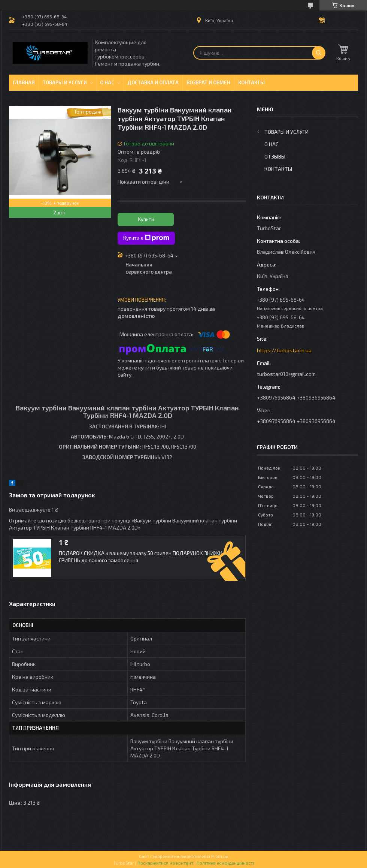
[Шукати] (319, 53)
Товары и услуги (65, 82)
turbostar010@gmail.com (286, 374)
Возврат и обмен (208, 82)
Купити (146, 219)
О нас (107, 82)
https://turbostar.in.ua (284, 350)
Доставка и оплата (153, 82)
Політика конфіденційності (225, 863)
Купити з (146, 238)
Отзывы (275, 156)
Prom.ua (220, 856)
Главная (24, 82)
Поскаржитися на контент (165, 863)
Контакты (251, 82)
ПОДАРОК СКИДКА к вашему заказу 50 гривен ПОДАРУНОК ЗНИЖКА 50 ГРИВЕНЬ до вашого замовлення (146, 557)
